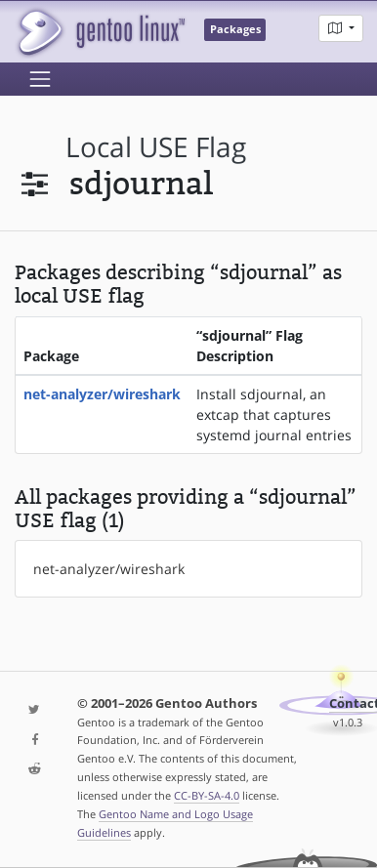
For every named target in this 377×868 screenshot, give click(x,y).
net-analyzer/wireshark (102, 394)
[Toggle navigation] (40, 79)
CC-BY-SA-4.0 (207, 795)
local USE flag (156, 147)
